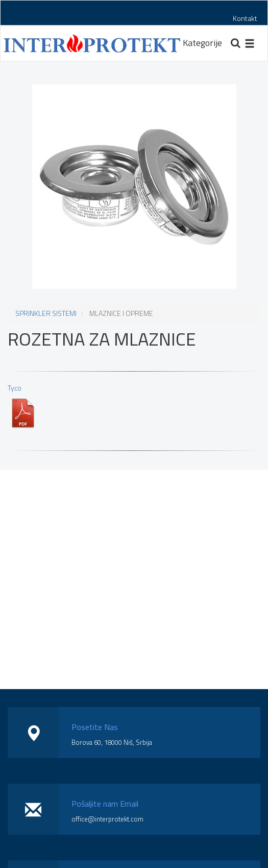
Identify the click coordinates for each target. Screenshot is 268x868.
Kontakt (245, 18)
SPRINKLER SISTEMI (46, 313)
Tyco (23, 406)
